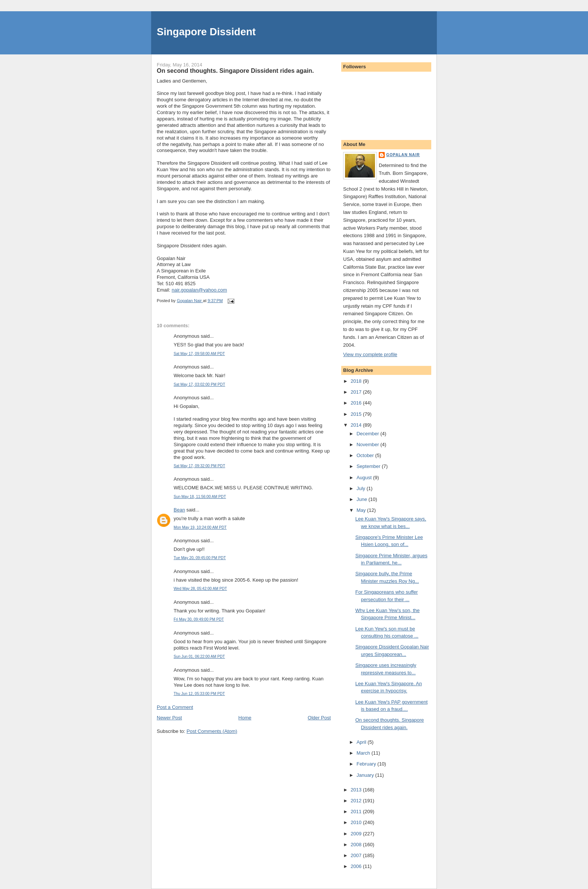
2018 (357, 381)
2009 (357, 834)
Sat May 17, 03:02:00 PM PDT (199, 384)
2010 (357, 822)
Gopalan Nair (403, 155)
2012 (357, 801)
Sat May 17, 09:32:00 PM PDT (199, 466)
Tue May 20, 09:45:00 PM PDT (200, 558)
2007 (357, 855)
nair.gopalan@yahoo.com (199, 290)
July (362, 488)
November (369, 444)
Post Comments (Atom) (212, 731)
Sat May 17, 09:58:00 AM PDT (199, 354)
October (366, 455)
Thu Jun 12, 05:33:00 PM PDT (199, 694)
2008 (357, 845)
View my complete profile (370, 354)
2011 (357, 812)
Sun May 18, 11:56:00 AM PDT (200, 497)
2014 (357, 425)
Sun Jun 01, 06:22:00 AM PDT (199, 657)
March (364, 753)
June (363, 499)
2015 (357, 414)
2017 (357, 392)
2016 (357, 403)
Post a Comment (175, 707)
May (362, 510)
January (366, 775)
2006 (357, 866)
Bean (179, 510)
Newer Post (169, 718)
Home (245, 718)
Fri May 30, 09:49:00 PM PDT (199, 619)
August (365, 478)
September (369, 466)
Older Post (319, 718)
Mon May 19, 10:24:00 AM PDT (200, 527)
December (369, 434)
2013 (357, 790)
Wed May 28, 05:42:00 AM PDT (200, 589)
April (362, 742)
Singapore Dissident (206, 32)
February (367, 764)
